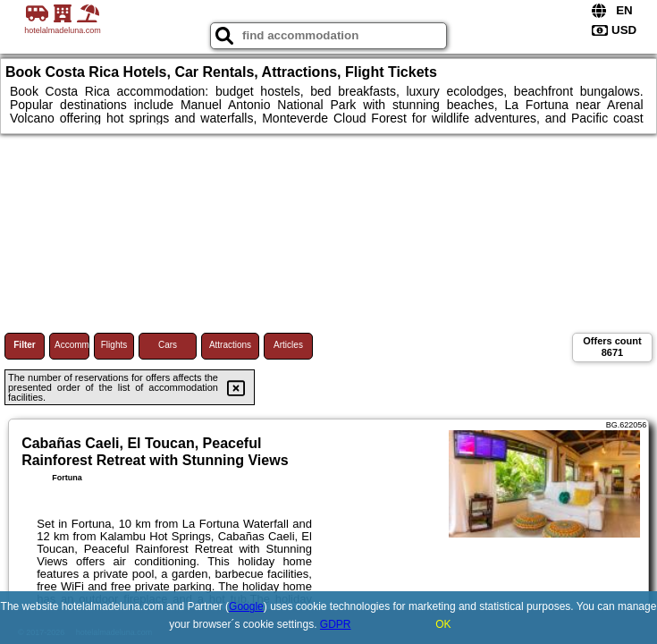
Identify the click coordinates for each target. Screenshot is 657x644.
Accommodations (72, 345)
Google (246, 606)
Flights (114, 345)
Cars (168, 345)
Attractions (230, 345)
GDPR (336, 624)
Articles (288, 345)
